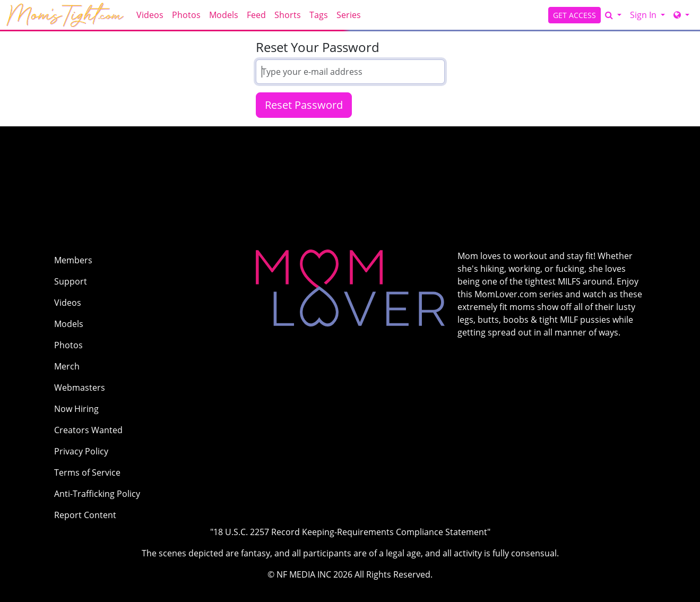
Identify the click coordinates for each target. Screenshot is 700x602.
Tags (319, 15)
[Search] (613, 15)
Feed (256, 15)
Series (349, 15)
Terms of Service (87, 472)
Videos (150, 15)
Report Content (85, 515)
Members (73, 260)
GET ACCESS (574, 15)
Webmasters (80, 388)
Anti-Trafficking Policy (97, 494)
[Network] (681, 15)
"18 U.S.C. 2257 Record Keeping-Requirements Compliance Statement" (350, 532)
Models (224, 15)
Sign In (644, 15)
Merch (67, 366)
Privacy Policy (81, 451)
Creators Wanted (88, 430)
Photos (186, 15)
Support (71, 281)
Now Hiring (76, 409)
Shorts (288, 15)
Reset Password (304, 105)
